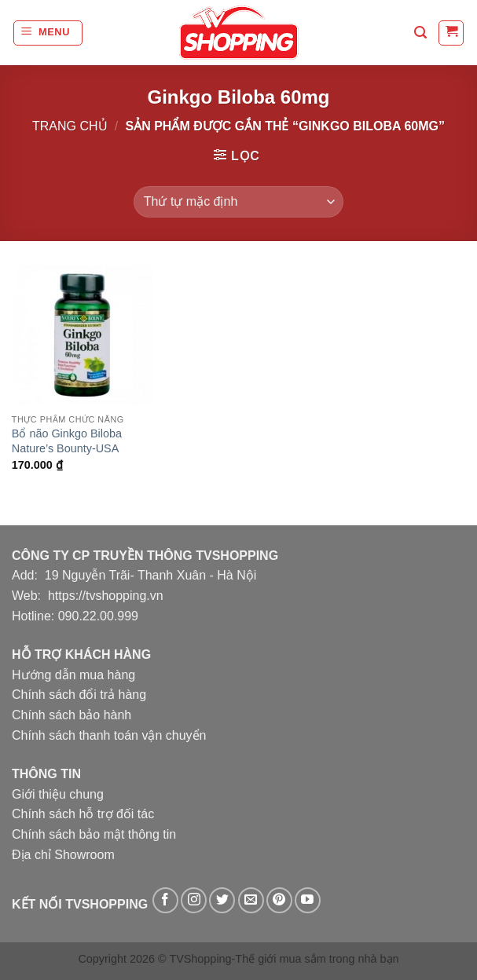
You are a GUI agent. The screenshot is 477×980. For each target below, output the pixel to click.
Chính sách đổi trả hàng (79, 695)
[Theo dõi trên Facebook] (165, 900)
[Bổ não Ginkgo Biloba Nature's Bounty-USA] (82, 335)
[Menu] (48, 33)
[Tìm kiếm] (420, 33)
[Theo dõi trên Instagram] (194, 900)
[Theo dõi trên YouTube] (308, 900)
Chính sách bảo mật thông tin (94, 834)
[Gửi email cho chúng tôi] (251, 900)
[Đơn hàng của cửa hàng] (238, 202)
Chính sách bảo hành (72, 715)
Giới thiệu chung (58, 794)
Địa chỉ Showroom (63, 855)
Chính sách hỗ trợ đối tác (83, 814)
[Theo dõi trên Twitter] (222, 900)
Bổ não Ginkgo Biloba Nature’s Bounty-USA (67, 441)
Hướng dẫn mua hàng (73, 675)
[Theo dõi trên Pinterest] (279, 900)
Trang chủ (70, 126)
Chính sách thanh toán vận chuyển (109, 735)
